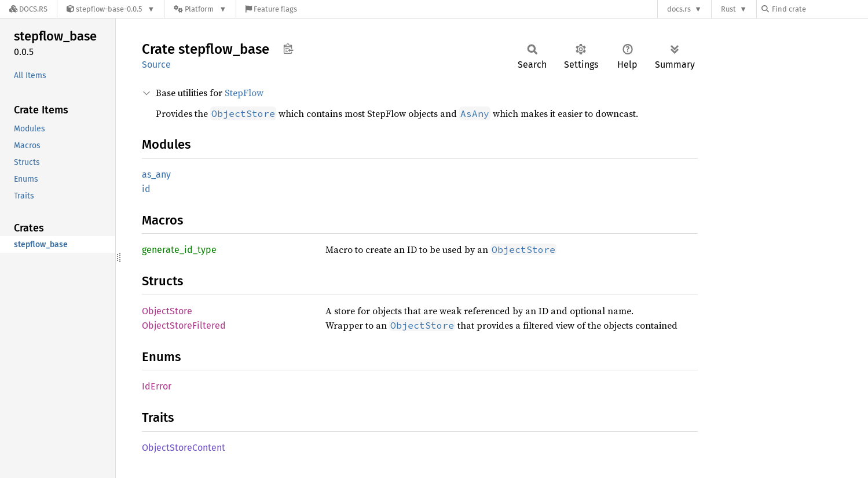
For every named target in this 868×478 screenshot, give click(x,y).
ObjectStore (167, 311)
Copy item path (288, 49)
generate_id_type (179, 250)
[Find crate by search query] (819, 9)
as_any (156, 174)
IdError (157, 386)
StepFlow (244, 93)
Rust (728, 9)
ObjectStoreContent (184, 448)
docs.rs (679, 9)
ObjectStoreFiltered (184, 326)
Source (156, 65)
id (146, 189)
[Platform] (200, 9)
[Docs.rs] (28, 9)
